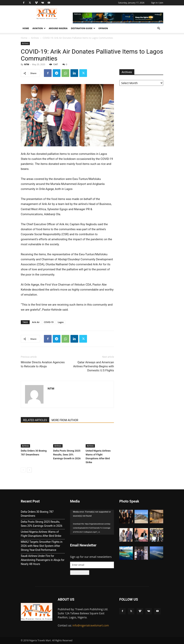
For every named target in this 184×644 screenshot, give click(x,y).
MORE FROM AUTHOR (65, 420)
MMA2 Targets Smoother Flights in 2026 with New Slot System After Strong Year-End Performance (42, 546)
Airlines (35, 38)
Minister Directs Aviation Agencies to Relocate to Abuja (43, 364)
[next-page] (29, 470)
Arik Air (36, 322)
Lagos (61, 322)
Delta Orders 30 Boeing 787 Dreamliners (37, 514)
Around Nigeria (58, 28)
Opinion (103, 28)
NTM (27, 64)
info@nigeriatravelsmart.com (91, 625)
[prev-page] (23, 470)
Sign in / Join (157, 3)
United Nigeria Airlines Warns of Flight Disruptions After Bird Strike (41, 534)
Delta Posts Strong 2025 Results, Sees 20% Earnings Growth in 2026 (67, 455)
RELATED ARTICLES (35, 420)
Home (26, 28)
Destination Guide (83, 28)
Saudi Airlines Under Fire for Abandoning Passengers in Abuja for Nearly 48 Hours (43, 560)
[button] (159, 28)
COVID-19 (49, 322)
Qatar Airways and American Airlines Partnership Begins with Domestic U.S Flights (94, 366)
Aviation (39, 28)
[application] (92, 522)
